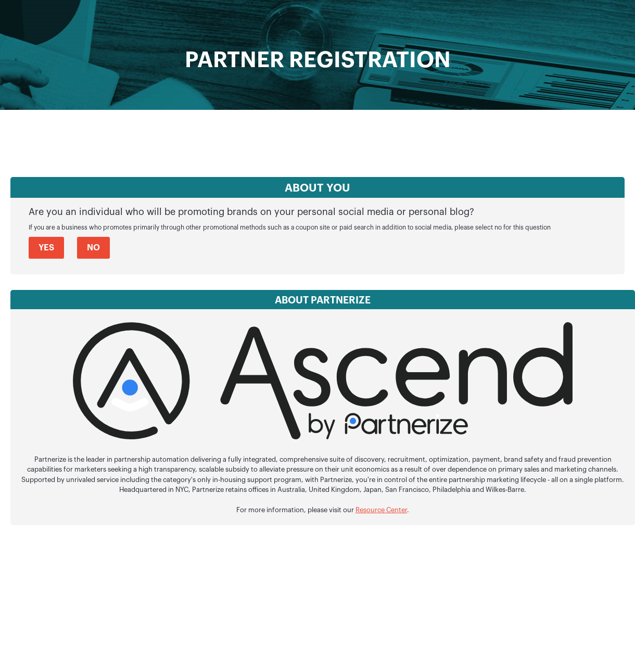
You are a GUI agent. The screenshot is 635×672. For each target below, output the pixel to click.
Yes (46, 248)
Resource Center (381, 510)
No (93, 248)
